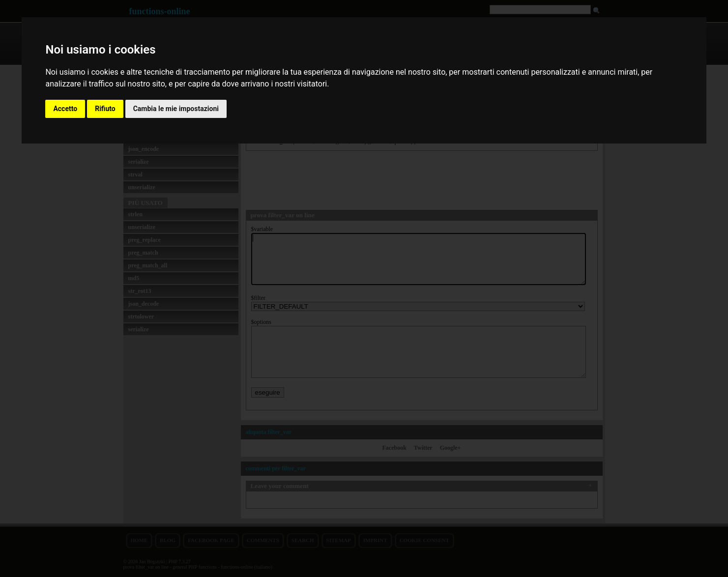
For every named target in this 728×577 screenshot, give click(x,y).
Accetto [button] (65, 109)
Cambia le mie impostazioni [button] (176, 109)
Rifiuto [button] (105, 109)
